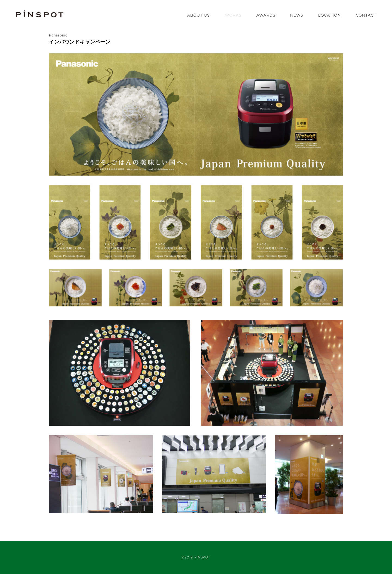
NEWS (297, 16)
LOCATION (330, 16)
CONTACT (366, 16)
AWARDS (266, 16)
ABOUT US (198, 16)
